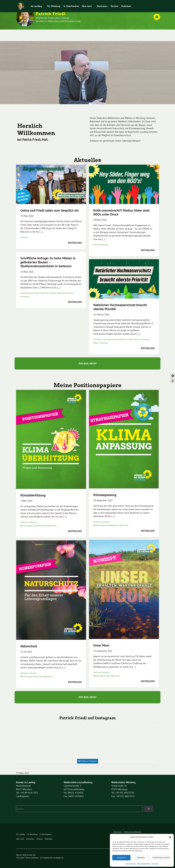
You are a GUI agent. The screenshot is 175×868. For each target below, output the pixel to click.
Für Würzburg (47, 33)
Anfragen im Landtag (101, 335)
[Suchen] (148, 804)
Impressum (155, 864)
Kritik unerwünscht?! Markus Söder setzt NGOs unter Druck (121, 208)
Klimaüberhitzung (33, 491)
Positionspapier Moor (102, 671)
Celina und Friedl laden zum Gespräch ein (50, 206)
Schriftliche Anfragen (48, 288)
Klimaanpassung (105, 490)
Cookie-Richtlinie (130, 864)
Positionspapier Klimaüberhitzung (34, 521)
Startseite (33, 518)
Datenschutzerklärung (144, 864)
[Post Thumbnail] (51, 179)
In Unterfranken (65, 33)
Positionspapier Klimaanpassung (107, 521)
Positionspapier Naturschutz (32, 672)
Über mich (80, 33)
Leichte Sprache (115, 2)
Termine (108, 33)
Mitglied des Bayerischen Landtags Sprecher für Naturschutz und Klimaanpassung (58, 19)
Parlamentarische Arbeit (30, 288)
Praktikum (147, 2)
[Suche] (154, 2)
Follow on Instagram (89, 757)
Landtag (113, 335)
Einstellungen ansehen (161, 857)
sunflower (35, 853)
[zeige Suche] (156, 2)
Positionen (96, 33)
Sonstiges (24, 233)
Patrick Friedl (51, 14)
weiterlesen (75, 238)
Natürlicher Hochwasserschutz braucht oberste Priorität (120, 302)
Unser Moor (101, 641)
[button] (170, 837)
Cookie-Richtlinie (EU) (89, 2)
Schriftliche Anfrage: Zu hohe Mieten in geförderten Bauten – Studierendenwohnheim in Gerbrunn (48, 257)
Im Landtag (30, 33)
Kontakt (103, 2)
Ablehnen (141, 857)
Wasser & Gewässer (142, 335)
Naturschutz (29, 641)
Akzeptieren (121, 857)
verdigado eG (58, 853)
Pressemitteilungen (132, 2)
